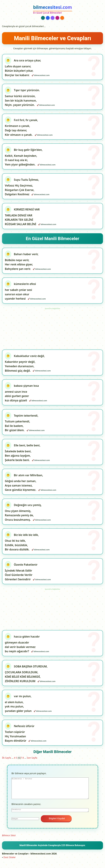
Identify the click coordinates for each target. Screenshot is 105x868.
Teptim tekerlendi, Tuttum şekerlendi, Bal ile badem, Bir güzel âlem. (22, 425)
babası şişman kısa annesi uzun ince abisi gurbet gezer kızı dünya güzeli (22, 395)
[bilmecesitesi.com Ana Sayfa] (52, 10)
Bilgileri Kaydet (56, 823)
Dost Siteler (10, 862)
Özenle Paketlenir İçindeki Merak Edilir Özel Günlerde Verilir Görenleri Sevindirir (21, 576)
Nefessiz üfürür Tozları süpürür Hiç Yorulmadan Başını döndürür (20, 738)
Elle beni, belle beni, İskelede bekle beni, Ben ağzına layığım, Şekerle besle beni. (23, 455)
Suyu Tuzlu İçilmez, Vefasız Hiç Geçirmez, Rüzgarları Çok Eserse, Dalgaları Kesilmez (22, 188)
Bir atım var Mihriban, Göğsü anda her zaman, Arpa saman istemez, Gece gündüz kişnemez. (24, 485)
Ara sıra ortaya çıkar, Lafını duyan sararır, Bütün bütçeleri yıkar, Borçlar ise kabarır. (23, 68)
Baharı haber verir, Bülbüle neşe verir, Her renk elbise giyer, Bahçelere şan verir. (22, 263)
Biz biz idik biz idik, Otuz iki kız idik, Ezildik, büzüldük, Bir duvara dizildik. (22, 545)
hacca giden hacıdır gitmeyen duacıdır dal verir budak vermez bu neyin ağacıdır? (22, 648)
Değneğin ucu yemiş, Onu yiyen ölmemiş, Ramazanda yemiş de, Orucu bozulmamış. (23, 515)
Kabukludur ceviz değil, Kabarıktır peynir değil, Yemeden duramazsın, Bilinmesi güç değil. (25, 365)
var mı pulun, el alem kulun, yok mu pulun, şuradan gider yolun (19, 708)
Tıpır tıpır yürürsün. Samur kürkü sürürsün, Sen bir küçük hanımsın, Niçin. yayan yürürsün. (22, 98)
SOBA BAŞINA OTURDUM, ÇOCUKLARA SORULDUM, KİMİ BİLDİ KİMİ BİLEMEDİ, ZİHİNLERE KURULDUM (26, 678)
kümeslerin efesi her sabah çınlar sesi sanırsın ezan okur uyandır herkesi (21, 293)
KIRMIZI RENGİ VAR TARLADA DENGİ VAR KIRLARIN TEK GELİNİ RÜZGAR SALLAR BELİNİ (22, 218)
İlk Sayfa (7, 762)
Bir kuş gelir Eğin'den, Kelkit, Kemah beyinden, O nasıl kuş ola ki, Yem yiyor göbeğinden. (24, 158)
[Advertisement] (53, 330)
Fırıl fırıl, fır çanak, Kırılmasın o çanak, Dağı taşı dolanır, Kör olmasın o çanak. (22, 128)
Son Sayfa (32, 762)
